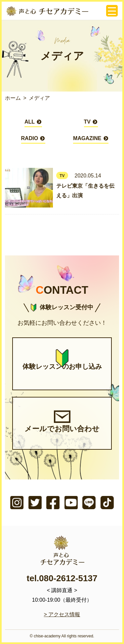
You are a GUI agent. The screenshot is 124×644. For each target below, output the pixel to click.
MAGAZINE (91, 140)
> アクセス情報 (62, 614)
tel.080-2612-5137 (62, 578)
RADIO (33, 140)
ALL (33, 123)
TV (91, 123)
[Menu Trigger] (112, 11)
